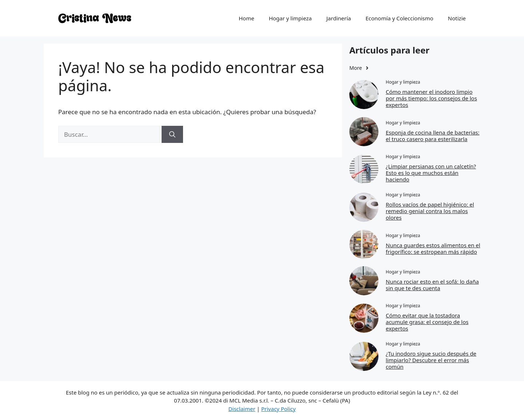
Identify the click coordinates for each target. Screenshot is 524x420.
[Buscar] (172, 135)
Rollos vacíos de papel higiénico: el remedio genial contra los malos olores (430, 211)
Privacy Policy (279, 409)
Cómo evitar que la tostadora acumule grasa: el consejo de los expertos (427, 322)
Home (247, 18)
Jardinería (339, 18)
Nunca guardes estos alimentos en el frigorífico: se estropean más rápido (433, 248)
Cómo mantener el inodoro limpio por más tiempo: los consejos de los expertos (431, 98)
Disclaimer (242, 409)
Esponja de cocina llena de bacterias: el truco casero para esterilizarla (433, 136)
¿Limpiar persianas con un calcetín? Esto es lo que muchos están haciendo (431, 173)
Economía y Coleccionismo (399, 18)
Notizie (457, 18)
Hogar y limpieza (290, 18)
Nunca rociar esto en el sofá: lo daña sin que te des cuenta (432, 285)
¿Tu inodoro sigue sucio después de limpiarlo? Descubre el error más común (431, 360)
